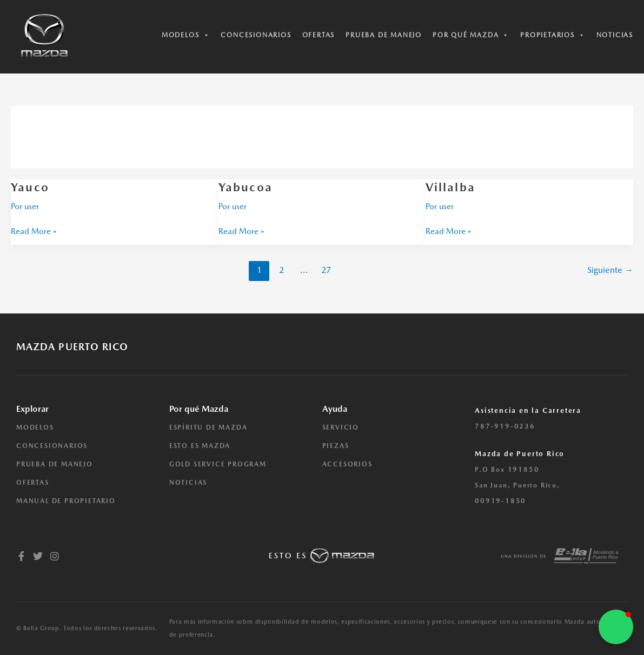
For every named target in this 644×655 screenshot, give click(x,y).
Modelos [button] (186, 35)
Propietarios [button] (553, 35)
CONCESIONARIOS (52, 446)
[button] (616, 627)
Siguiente (610, 270)
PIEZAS (336, 446)
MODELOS (35, 427)
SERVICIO (341, 427)
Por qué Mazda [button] (471, 35)
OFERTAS (33, 483)
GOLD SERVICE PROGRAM (218, 464)
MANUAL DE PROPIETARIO (66, 501)
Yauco (30, 187)
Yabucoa (245, 187)
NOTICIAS (188, 483)
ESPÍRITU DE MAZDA (208, 427)
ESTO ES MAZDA (200, 446)
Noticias (615, 35)
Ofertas (319, 35)
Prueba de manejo (384, 35)
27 (326, 270)
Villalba (450, 187)
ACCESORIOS (347, 464)
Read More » (34, 230)
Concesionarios (256, 35)
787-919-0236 (505, 426)
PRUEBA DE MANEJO (55, 464)
